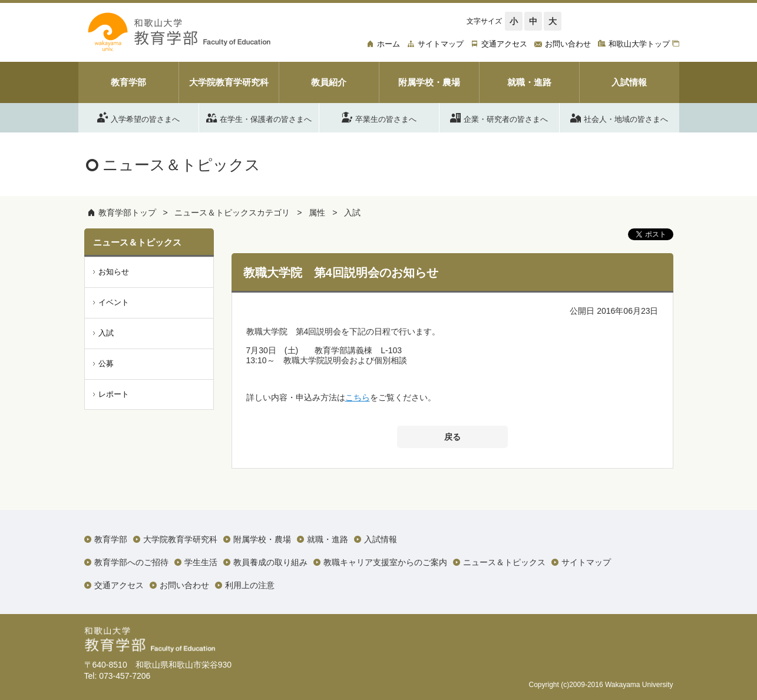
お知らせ (114, 272)
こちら (358, 397)
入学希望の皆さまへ (138, 117)
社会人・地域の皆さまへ (619, 117)
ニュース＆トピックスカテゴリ (232, 213)
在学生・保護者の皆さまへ (259, 117)
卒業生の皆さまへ (379, 117)
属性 (317, 213)
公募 (106, 364)
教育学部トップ (127, 213)
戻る (452, 437)
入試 (352, 213)
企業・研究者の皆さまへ (499, 117)
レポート (114, 394)
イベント (114, 302)
